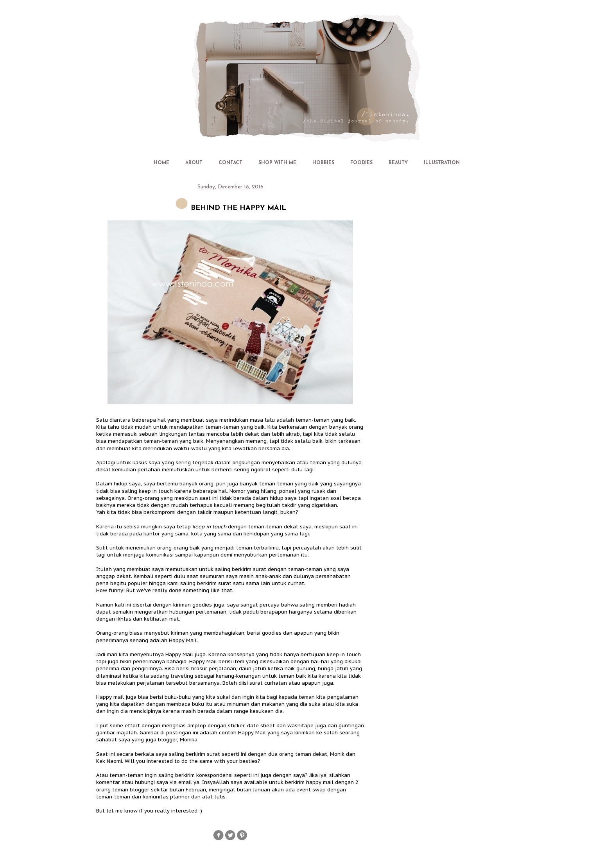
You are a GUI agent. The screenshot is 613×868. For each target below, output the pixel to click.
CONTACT (230, 163)
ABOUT (194, 163)
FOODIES (361, 163)
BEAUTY (398, 163)
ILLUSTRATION (442, 163)
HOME (161, 163)
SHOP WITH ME (277, 163)
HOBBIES (323, 163)
